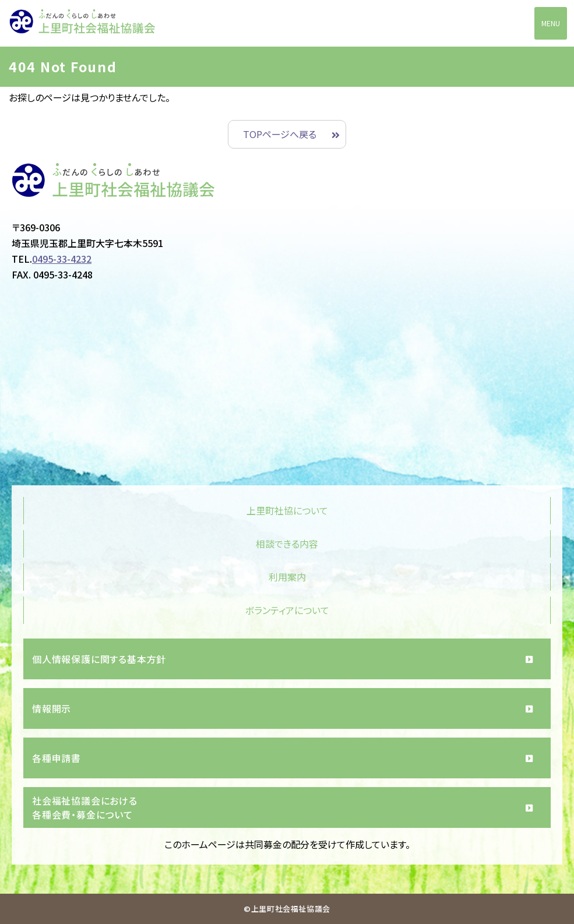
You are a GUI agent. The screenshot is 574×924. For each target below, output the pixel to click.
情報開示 (52, 708)
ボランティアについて (287, 610)
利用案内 (287, 577)
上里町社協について (287, 510)
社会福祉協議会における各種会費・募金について (85, 807)
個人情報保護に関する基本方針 (99, 659)
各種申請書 (57, 758)
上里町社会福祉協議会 (82, 24)
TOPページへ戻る (280, 134)
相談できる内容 (287, 544)
